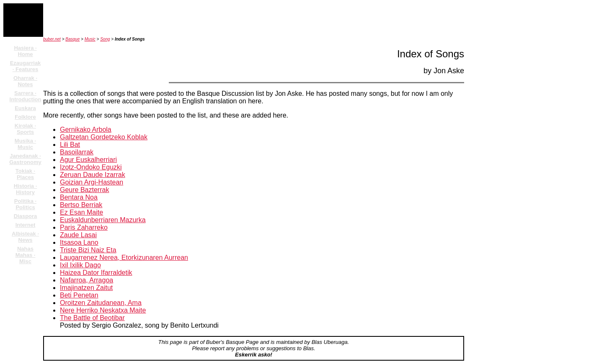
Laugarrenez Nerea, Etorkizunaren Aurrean (124, 258)
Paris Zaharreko (84, 227)
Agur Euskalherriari (88, 160)
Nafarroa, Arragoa (87, 280)
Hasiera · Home (25, 51)
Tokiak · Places (25, 174)
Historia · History (26, 189)
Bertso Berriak (81, 205)
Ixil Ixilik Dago (80, 265)
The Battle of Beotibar (92, 318)
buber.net (52, 39)
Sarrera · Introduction (26, 96)
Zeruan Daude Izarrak (93, 175)
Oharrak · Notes (25, 81)
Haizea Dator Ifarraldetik (96, 273)
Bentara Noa (79, 197)
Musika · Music (25, 144)
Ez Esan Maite (81, 212)
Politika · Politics (25, 204)
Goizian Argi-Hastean (92, 182)
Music (90, 39)
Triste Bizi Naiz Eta (88, 250)
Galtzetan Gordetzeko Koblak (104, 137)
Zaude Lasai (78, 235)
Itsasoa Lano (79, 242)
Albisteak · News (25, 237)
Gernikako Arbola (86, 129)
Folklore (25, 117)
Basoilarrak (77, 152)
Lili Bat (70, 145)
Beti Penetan (79, 295)
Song (105, 39)
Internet (26, 225)
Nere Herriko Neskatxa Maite (103, 310)
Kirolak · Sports (25, 129)
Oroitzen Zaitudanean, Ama (101, 303)
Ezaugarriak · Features (26, 66)
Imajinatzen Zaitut (86, 288)
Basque (72, 39)
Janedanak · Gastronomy (25, 159)
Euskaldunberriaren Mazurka (103, 220)
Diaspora (26, 216)
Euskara (25, 108)
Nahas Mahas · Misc (26, 255)
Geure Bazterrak (84, 190)
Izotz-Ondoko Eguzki (91, 167)
